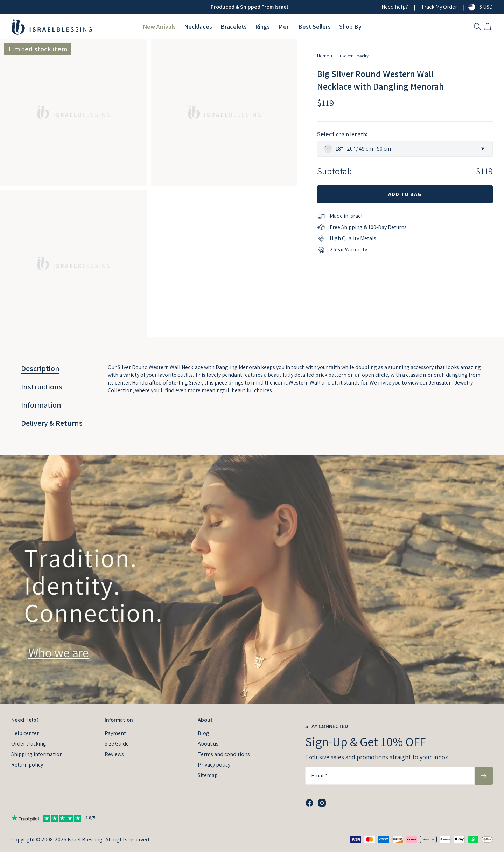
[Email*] (390, 776)
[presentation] (252, 579)
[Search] (477, 27)
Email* (319, 775)
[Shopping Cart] (489, 27)
